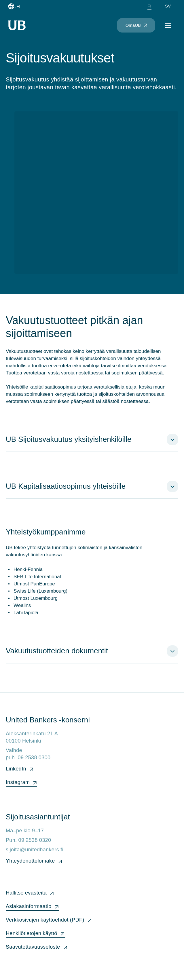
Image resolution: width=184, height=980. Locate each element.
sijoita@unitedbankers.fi (35, 850)
